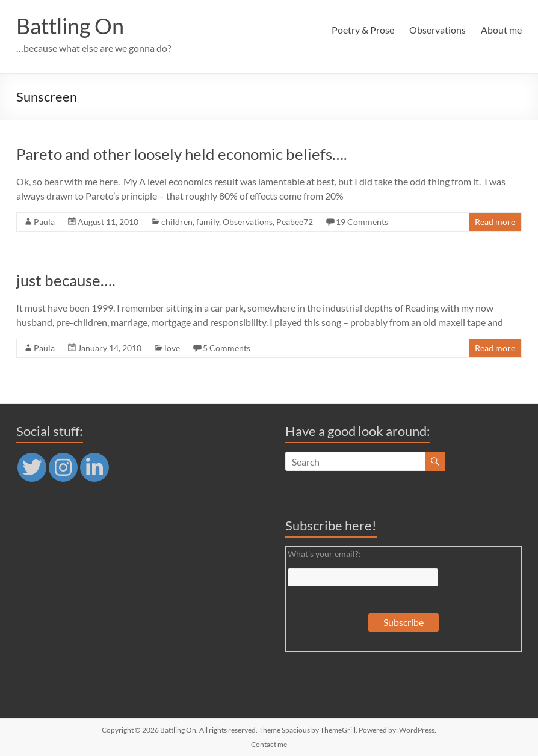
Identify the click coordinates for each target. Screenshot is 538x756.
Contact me (269, 744)
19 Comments (362, 222)
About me (501, 30)
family (208, 222)
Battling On (70, 26)
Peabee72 (295, 222)
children (177, 222)
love (172, 348)
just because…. (66, 280)
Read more (495, 222)
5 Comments (227, 348)
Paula (44, 222)
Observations (438, 30)
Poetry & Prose (363, 30)
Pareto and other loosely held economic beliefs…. (182, 154)
